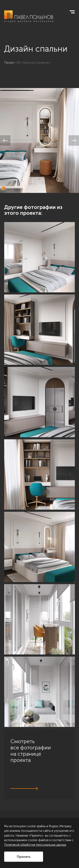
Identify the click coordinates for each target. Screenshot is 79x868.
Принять (24, 857)
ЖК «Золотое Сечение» (33, 63)
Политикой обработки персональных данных (35, 845)
